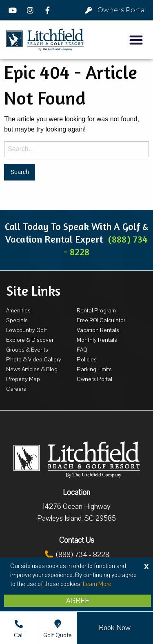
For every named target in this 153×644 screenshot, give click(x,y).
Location (76, 492)
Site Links (33, 291)
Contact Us (77, 540)
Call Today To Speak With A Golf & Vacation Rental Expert (76, 239)
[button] (136, 40)
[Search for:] (76, 149)
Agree (78, 601)
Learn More (97, 584)
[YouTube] (14, 10)
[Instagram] (31, 10)
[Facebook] (49, 10)
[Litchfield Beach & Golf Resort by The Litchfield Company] (45, 40)
